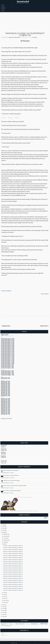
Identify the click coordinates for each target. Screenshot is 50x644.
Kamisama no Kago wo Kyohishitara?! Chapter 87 (13, 546)
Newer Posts (6, 326)
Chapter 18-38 (4, 450)
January (5, 602)
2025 (3, 527)
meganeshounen (7, 480)
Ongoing (3, 7)
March (5, 598)
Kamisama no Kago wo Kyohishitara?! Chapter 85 (13, 550)
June (4, 593)
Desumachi (4, 624)
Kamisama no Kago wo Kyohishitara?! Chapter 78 (13, 563)
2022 (3, 533)
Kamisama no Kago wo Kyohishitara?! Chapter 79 (13, 561)
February (5, 600)
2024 (3, 529)
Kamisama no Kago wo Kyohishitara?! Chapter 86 (13, 548)
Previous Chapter (6, 291)
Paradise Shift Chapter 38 (5, 483)
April (4, 597)
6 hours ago (12, 473)
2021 (3, 605)
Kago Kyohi (11, 37)
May (4, 595)
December (6, 534)
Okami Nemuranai (20, 624)
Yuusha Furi (8, 626)
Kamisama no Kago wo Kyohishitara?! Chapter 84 (13, 551)
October (5, 538)
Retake (29, 624)
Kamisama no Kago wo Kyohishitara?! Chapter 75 (13, 569)
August (5, 542)
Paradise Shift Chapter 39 (5, 473)
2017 (3, 613)
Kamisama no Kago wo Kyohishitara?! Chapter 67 (13, 584)
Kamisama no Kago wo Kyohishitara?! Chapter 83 (13, 553)
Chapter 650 (3, 458)
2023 (3, 531)
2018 (3, 611)
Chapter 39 (3, 446)
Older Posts (44, 326)
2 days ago (12, 483)
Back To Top (3, 642)
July (4, 544)
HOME (3, 5)
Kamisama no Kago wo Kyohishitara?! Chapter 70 (13, 579)
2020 (3, 607)
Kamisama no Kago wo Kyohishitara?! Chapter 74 (13, 571)
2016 (3, 614)
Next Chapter (45, 294)
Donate (3, 10)
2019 (3, 609)
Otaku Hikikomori (7, 475)
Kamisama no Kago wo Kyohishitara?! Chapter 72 (13, 575)
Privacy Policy (32, 643)
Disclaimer (37, 643)
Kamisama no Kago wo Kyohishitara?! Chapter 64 (13, 590)
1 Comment (34, 37)
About (24, 643)
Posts (3, 633)
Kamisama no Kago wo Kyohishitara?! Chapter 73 (13, 573)
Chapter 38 (3, 447)
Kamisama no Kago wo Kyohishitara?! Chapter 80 (25, 34)
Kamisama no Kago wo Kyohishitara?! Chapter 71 (13, 577)
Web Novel (17, 37)
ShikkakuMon (34, 624)
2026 (3, 525)
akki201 (5, 470)
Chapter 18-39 (4, 451)
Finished (3, 9)
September (6, 540)
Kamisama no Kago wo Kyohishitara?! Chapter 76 (13, 567)
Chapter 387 (3, 453)
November (6, 536)
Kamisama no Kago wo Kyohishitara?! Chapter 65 (13, 588)
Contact (27, 643)
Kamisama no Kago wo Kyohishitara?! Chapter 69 (13, 581)
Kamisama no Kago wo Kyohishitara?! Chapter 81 (13, 557)
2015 (3, 616)
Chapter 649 (3, 457)
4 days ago (12, 488)
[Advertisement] (25, 22)
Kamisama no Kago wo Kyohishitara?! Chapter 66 (13, 586)
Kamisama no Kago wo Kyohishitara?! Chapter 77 (13, 565)
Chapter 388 (3, 454)
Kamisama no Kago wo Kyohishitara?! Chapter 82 (13, 555)
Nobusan (11, 624)
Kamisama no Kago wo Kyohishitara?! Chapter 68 (13, 582)
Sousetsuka (23, 1)
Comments (4, 635)
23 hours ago (12, 478)
